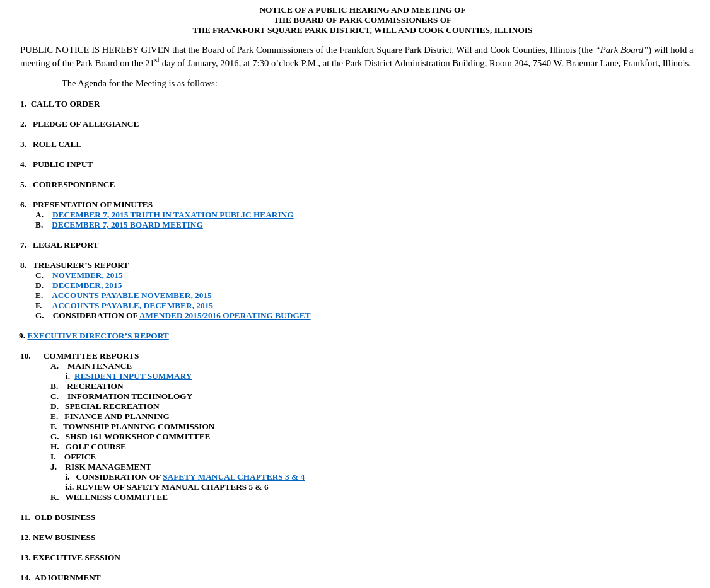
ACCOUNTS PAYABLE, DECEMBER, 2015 (133, 305)
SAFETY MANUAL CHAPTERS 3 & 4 (234, 477)
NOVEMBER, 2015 (88, 275)
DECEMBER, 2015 (87, 285)
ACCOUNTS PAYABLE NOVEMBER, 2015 (132, 295)
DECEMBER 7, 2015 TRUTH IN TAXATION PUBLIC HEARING (173, 215)
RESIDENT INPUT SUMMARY (133, 376)
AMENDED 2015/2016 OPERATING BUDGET (225, 315)
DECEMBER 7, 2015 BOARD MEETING (127, 225)
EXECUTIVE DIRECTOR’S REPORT (98, 336)
